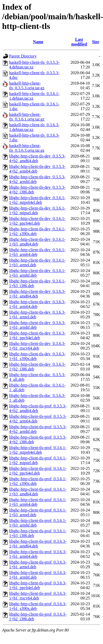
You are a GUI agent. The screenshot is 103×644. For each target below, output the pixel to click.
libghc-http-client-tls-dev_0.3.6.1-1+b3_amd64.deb (37, 242)
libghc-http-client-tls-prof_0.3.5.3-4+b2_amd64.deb (38, 408)
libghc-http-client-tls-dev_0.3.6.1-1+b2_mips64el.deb (37, 200)
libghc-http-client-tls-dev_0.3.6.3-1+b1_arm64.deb (37, 304)
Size (95, 42)
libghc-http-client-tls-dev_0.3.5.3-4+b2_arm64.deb (37, 169)
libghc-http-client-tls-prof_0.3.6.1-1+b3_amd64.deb (38, 492)
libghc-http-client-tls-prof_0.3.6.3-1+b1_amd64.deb (38, 544)
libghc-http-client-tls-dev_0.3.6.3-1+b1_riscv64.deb (37, 346)
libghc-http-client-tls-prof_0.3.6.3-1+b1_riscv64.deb (38, 596)
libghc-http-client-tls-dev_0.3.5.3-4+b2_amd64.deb (37, 158)
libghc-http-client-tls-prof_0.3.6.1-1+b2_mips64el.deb (38, 450)
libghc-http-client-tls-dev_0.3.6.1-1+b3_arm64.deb (37, 252)
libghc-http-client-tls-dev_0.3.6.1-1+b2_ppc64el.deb (37, 221)
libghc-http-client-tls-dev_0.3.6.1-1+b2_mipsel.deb (37, 210)
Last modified (79, 42)
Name (38, 42)
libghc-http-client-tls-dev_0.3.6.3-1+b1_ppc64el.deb (37, 335)
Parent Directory (23, 56)
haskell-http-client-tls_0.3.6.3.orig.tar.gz (27, 148)
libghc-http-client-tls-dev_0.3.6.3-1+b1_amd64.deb (37, 294)
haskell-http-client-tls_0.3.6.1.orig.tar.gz (27, 117)
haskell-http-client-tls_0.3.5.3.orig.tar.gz (27, 86)
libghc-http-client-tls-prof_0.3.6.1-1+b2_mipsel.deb (38, 460)
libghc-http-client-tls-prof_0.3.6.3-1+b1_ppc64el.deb (38, 585)
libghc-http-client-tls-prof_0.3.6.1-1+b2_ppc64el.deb (38, 471)
